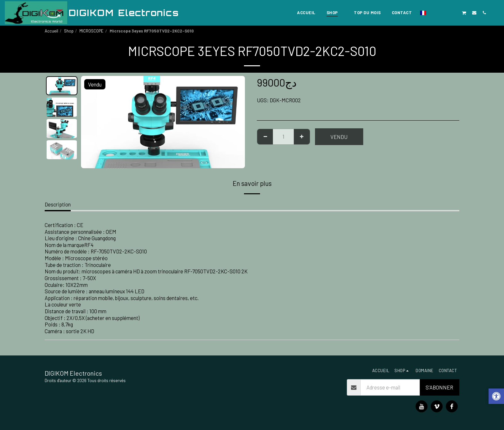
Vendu (339, 137)
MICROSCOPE (91, 31)
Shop (69, 31)
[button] (434, 13)
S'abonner (439, 387)
